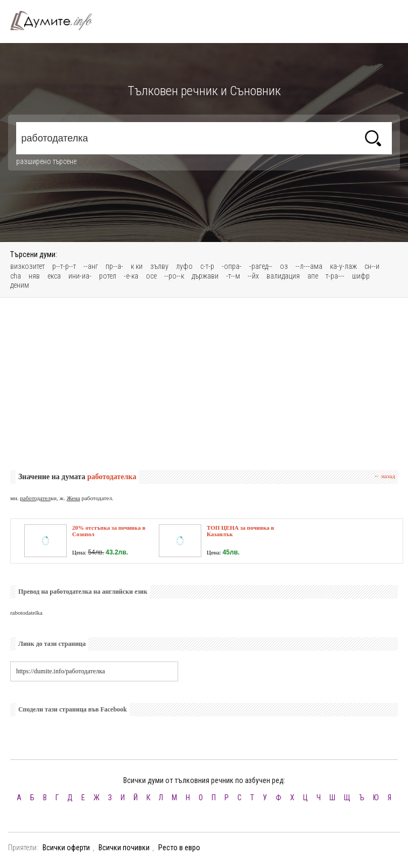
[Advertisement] (204, 384)
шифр (361, 276)
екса (54, 276)
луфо (184, 266)
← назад (385, 476)
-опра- (232, 266)
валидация (283, 276)
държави (205, 276)
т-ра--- (335, 276)
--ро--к (174, 276)
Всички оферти (66, 848)
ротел (108, 276)
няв (34, 276)
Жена (73, 498)
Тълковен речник (58, 20)
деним (20, 285)
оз (284, 266)
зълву (159, 266)
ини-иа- (80, 276)
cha (16, 276)
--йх (253, 276)
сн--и (372, 266)
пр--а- (114, 266)
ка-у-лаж (343, 266)
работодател (35, 498)
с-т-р (207, 266)
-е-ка (131, 276)
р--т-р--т (64, 266)
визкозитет (27, 266)
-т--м (233, 276)
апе (313, 276)
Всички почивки (124, 848)
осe (151, 276)
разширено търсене (46, 161)
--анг (91, 266)
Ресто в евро (179, 848)
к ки (137, 266)
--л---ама (309, 266)
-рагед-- (261, 266)
